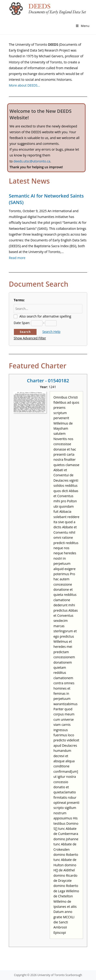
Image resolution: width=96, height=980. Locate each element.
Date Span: (22, 323)
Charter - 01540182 (48, 381)
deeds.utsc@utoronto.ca (32, 161)
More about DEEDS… (24, 85)
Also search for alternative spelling (45, 316)
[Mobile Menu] (83, 26)
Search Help (51, 332)
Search (25, 332)
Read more (17, 258)
